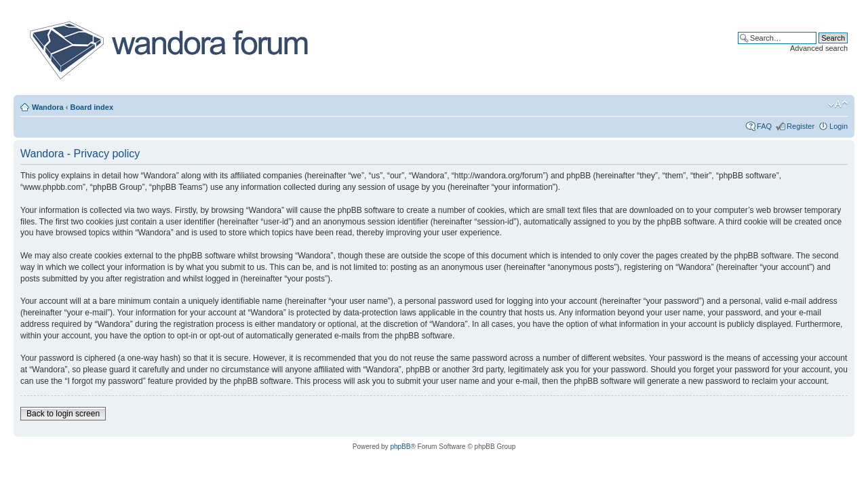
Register (801, 126)
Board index (92, 107)
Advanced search (819, 48)
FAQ (764, 126)
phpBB (400, 447)
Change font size (838, 104)
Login (839, 126)
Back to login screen (63, 414)
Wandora (48, 107)
